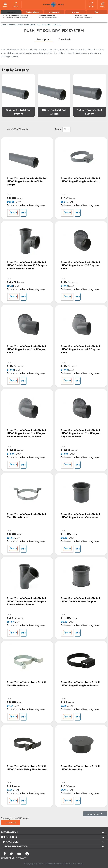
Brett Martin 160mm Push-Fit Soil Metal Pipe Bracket (26, 516)
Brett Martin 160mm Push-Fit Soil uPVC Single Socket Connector (80, 516)
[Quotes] (91, 3)
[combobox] (67, 129)
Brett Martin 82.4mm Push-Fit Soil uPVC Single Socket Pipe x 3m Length (27, 181)
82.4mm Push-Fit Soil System (18, 112)
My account (11, 842)
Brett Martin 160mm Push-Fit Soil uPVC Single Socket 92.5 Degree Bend (80, 349)
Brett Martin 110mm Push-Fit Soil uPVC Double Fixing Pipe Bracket (27, 768)
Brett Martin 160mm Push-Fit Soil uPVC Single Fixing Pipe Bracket (80, 180)
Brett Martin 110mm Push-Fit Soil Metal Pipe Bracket (26, 684)
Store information (16, 846)
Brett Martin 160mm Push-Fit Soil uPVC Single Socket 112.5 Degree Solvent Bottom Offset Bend (27, 433)
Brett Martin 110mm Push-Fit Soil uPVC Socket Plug (80, 768)
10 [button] (65, 129)
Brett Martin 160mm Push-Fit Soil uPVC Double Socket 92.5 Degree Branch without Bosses (27, 265)
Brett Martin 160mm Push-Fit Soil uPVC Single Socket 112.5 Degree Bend (27, 349)
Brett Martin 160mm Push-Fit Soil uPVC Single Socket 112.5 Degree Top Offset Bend (81, 433)
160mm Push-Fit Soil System (90, 112)
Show (58, 129)
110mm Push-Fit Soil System (54, 112)
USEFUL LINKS (9, 837)
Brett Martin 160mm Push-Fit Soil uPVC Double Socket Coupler (80, 600)
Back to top (95, 814)
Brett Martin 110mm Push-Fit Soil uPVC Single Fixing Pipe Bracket (80, 684)
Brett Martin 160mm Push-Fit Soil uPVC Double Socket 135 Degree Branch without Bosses (26, 601)
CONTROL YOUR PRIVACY (14, 858)
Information (9, 832)
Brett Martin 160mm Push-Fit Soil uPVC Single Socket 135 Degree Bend (80, 265)
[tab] (44, 39)
